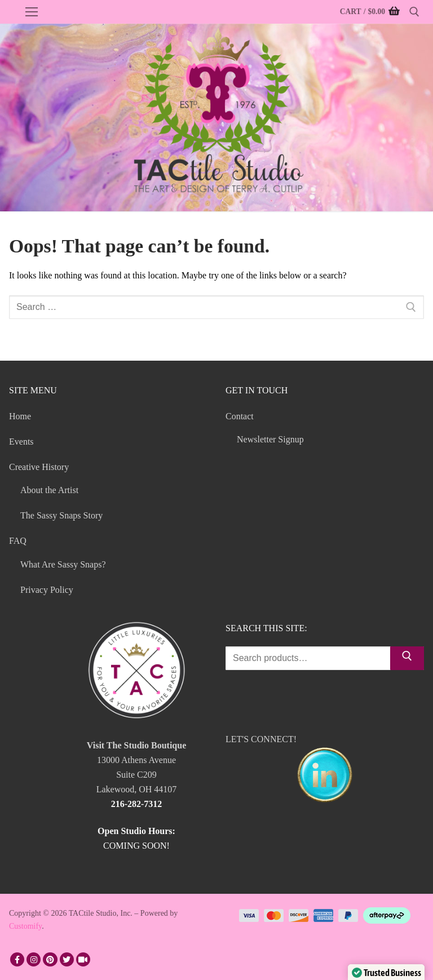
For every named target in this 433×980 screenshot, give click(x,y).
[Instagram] (34, 959)
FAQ (19, 541)
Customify (25, 926)
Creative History (40, 467)
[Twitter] (67, 959)
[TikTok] (83, 959)
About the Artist (49, 490)
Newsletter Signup (270, 439)
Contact (241, 416)
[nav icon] (32, 12)
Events (21, 442)
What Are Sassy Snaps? (63, 564)
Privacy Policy (47, 590)
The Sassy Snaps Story (61, 515)
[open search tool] (414, 12)
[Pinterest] (50, 959)
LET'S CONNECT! (325, 771)
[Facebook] (17, 959)
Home (20, 416)
